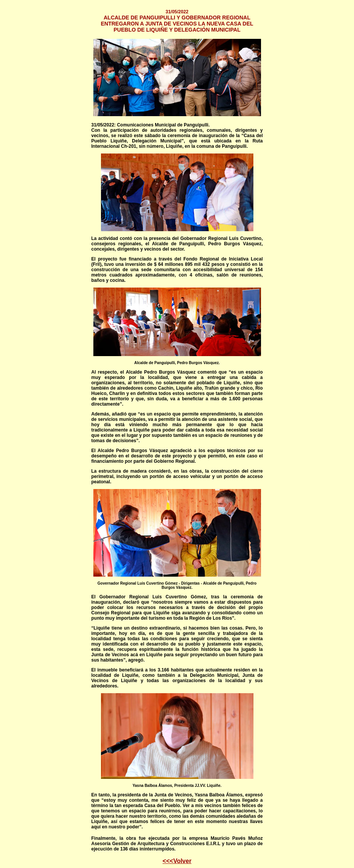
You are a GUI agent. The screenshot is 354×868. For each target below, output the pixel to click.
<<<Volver (177, 861)
